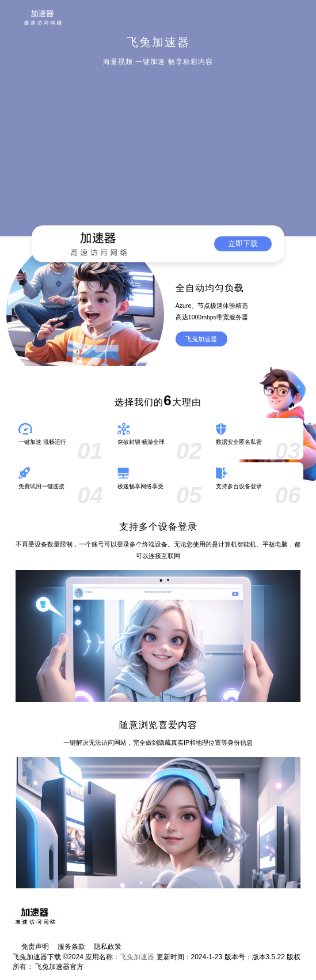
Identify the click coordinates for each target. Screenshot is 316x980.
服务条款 (71, 947)
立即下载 (243, 244)
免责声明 (35, 947)
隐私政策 (108, 947)
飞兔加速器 (201, 339)
